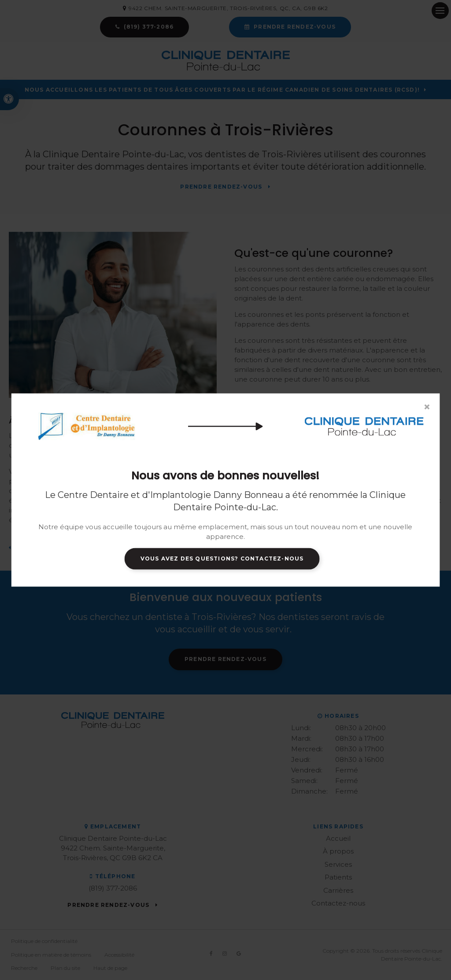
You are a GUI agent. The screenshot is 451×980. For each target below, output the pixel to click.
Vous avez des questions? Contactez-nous (222, 559)
